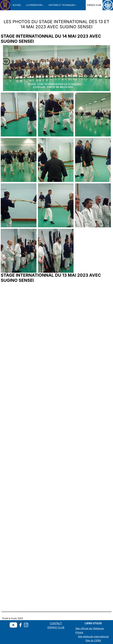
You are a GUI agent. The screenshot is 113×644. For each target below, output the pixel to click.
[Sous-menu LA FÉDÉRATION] (43, 5)
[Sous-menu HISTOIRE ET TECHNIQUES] (76, 5)
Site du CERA (93, 640)
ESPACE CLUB (56, 627)
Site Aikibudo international (93, 637)
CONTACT (56, 623)
